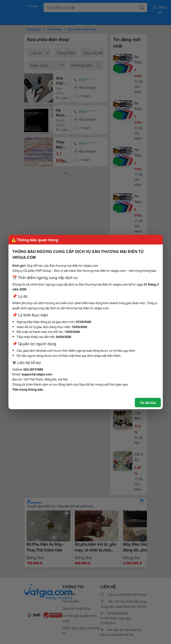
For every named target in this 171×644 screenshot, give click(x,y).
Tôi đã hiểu (148, 402)
